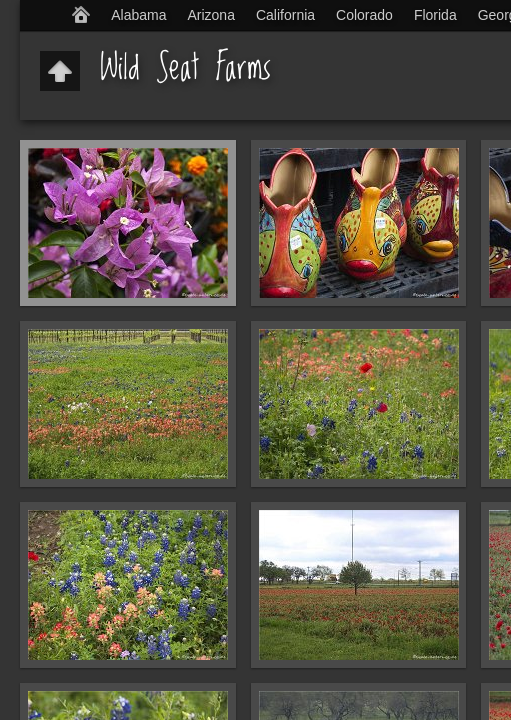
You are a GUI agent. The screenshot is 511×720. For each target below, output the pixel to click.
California (285, 15)
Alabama (138, 15)
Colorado (364, 15)
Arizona (210, 15)
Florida (435, 15)
